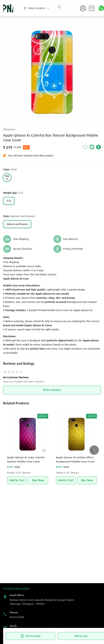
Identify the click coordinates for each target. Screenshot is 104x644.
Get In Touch (30, 636)
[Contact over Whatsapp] (101, 8)
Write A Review (52, 390)
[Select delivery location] (37, 8)
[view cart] (92, 8)
